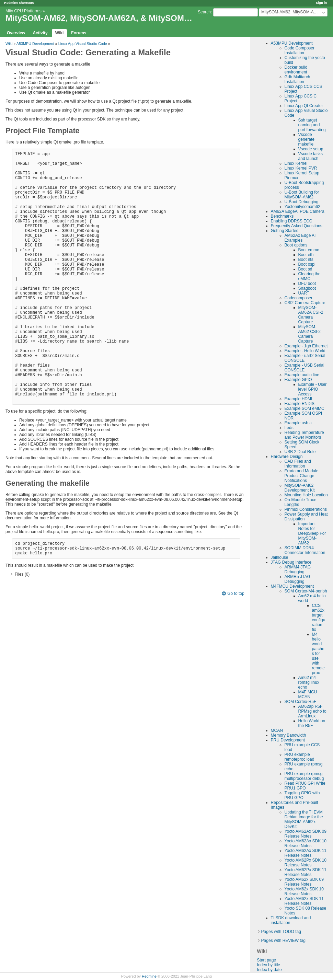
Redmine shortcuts (19, 3)
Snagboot (307, 288)
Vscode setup (311, 149)
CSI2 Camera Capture (305, 303)
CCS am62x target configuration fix (319, 618)
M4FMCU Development (292, 586)
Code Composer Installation (300, 50)
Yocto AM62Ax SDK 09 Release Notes (306, 834)
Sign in (321, 3)
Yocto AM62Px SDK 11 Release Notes (306, 872)
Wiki (60, 33)
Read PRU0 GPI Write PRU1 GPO (305, 786)
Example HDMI (298, 399)
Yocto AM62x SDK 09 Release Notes (304, 882)
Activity (40, 33)
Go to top (236, 593)
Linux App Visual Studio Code (83, 44)
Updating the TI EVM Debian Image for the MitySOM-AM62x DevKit (304, 819)
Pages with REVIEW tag (283, 941)
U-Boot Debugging (302, 202)
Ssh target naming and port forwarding (312, 125)
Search (204, 12)
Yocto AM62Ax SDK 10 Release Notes (306, 843)
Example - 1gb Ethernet (306, 346)
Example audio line (302, 375)
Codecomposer (298, 298)
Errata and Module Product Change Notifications (302, 476)
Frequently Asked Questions (297, 226)
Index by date (269, 970)
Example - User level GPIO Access (313, 389)
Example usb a (298, 423)
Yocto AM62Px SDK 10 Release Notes (306, 863)
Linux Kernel (296, 163)
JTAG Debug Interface (291, 562)
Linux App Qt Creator (304, 106)
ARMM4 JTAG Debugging (298, 569)
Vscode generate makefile (306, 139)
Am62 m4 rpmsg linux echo (309, 682)
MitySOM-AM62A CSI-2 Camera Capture (311, 315)
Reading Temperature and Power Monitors (304, 435)
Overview (16, 33)
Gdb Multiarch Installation (297, 79)
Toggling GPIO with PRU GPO (302, 795)
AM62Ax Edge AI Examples (300, 238)
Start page (267, 960)
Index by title (269, 965)
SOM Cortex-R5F (301, 702)
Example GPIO (298, 380)
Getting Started (285, 231)
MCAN (277, 730)
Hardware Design (287, 457)
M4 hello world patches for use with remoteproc (318, 654)
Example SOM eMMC (305, 408)
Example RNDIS (300, 404)
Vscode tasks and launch (311, 156)
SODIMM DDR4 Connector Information (305, 550)
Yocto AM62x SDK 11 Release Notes (304, 901)
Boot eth (306, 255)
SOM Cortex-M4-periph (306, 591)
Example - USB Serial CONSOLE (305, 368)
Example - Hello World (305, 351)
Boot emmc (309, 250)
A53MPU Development (292, 43)
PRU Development (288, 740)
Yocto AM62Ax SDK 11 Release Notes (306, 853)
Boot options (296, 245)
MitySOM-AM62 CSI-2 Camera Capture (309, 334)
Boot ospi (307, 264)
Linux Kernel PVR (301, 168)
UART (304, 293)
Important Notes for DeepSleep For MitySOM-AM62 (312, 533)
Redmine (149, 976)
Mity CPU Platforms (24, 11)
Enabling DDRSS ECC (292, 221)
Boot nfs (306, 260)
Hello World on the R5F (312, 723)
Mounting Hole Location (306, 495)
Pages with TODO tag (281, 932)
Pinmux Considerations (306, 509)
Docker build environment (296, 70)
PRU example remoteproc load (300, 757)
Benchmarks (282, 216)
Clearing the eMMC (309, 276)
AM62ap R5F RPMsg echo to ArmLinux (312, 711)
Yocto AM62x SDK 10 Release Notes (304, 891)
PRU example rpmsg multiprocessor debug (304, 776)
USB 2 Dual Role (300, 452)
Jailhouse (280, 557)
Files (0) (22, 574)
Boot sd (305, 269)
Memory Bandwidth (289, 735)
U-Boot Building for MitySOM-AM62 (302, 195)
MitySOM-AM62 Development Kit (300, 488)
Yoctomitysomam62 (302, 207)
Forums (79, 33)
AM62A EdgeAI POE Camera (298, 211)
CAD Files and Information (298, 464)
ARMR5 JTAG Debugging (297, 579)
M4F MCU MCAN (308, 694)
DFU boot (307, 284)
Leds (289, 428)
